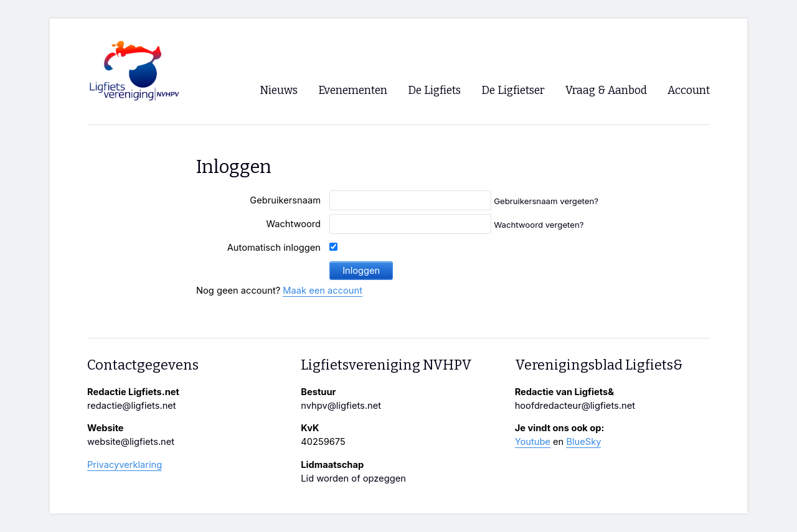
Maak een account (323, 291)
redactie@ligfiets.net (132, 406)
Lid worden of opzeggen (353, 478)
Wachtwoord (293, 224)
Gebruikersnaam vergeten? (546, 201)
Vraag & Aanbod (606, 91)
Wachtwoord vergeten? (539, 225)
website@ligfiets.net (131, 442)
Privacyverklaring (125, 465)
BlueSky (583, 442)
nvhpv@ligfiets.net (341, 406)
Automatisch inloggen (274, 248)
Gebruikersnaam (285, 200)
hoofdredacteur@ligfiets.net (575, 406)
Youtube (533, 442)
